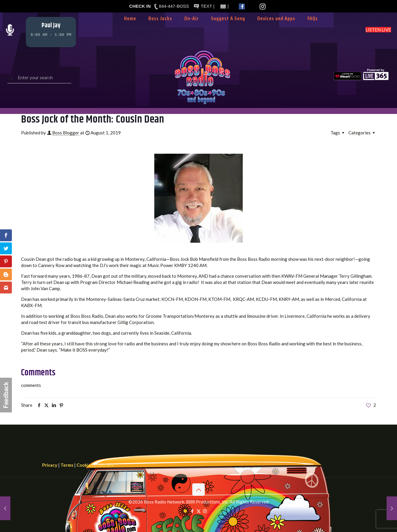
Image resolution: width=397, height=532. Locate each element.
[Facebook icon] (192, 511)
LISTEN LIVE (378, 30)
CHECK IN (140, 6)
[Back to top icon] (198, 490)
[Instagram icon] (205, 511)
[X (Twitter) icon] (199, 511)
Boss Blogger (66, 133)
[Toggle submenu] (192, 27)
